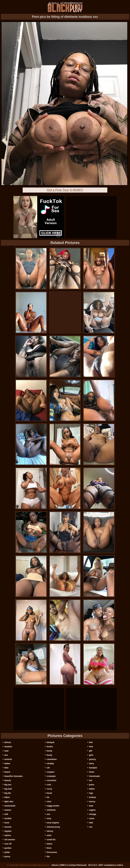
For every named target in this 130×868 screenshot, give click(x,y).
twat (91, 806)
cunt (49, 785)
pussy (7, 857)
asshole (8, 759)
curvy (49, 789)
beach (7, 772)
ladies (92, 789)
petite (7, 852)
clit (48, 768)
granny (92, 759)
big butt (8, 789)
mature (8, 810)
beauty (8, 780)
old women (10, 840)
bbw (6, 768)
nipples (8, 831)
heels (92, 772)
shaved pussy (53, 827)
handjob (93, 768)
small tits (51, 840)
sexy (49, 818)
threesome (52, 852)
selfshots (51, 810)
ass (6, 755)
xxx (91, 827)
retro (49, 802)
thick (49, 848)
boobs (50, 747)
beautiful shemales (14, 776)
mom (7, 823)
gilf (91, 751)
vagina (92, 810)
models (8, 818)
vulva (92, 818)
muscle (8, 827)
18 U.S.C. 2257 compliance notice (106, 865)
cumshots (52, 780)
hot (91, 780)
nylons (8, 835)
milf (6, 814)
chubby (50, 764)
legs (91, 793)
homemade (94, 776)
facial (49, 793)
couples (51, 772)
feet (91, 742)
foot (91, 747)
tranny (92, 802)
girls (91, 755)
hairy (91, 764)
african (8, 742)
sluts (49, 835)
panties (8, 848)
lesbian (93, 797)
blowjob (51, 742)
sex (48, 814)
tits (48, 857)
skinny (50, 831)
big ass (8, 785)
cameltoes (52, 759)
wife (91, 823)
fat (48, 797)
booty (50, 751)
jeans (92, 785)
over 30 (8, 844)
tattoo (50, 844)
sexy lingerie (53, 823)
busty (49, 755)
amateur (8, 747)
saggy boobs (53, 806)
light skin (9, 802)
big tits (8, 793)
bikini (7, 797)
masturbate (10, 806)
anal (6, 751)
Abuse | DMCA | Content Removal (69, 865)
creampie (51, 776)
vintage (93, 814)
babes (7, 764)
